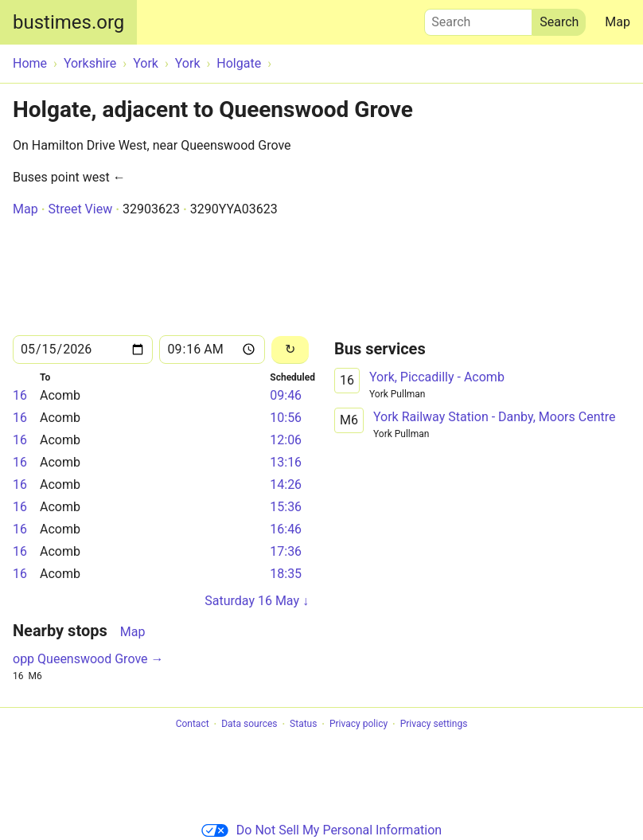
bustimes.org (68, 22)
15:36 (286, 507)
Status (303, 725)
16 (20, 395)
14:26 (286, 484)
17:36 (286, 551)
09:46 (286, 395)
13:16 (286, 462)
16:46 (286, 529)
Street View (80, 209)
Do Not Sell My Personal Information (321, 830)
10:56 (286, 418)
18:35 (286, 574)
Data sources (249, 725)
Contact (193, 725)
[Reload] (290, 350)
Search (478, 18)
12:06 (286, 440)
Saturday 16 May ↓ (257, 601)
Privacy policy (359, 725)
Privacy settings (434, 725)
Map (618, 22)
